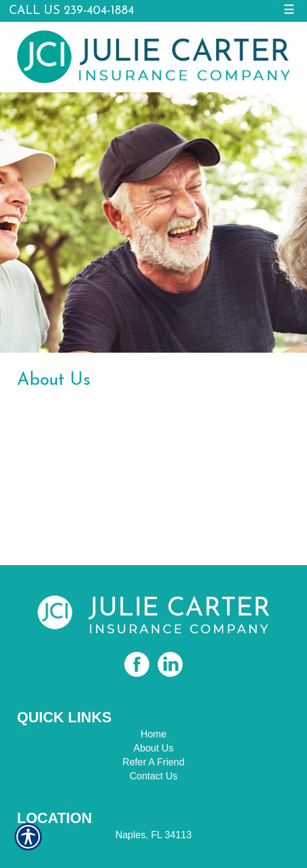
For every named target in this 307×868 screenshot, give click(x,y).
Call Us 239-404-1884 (72, 11)
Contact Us (153, 776)
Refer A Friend (153, 762)
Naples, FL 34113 (153, 835)
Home (154, 734)
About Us (153, 748)
